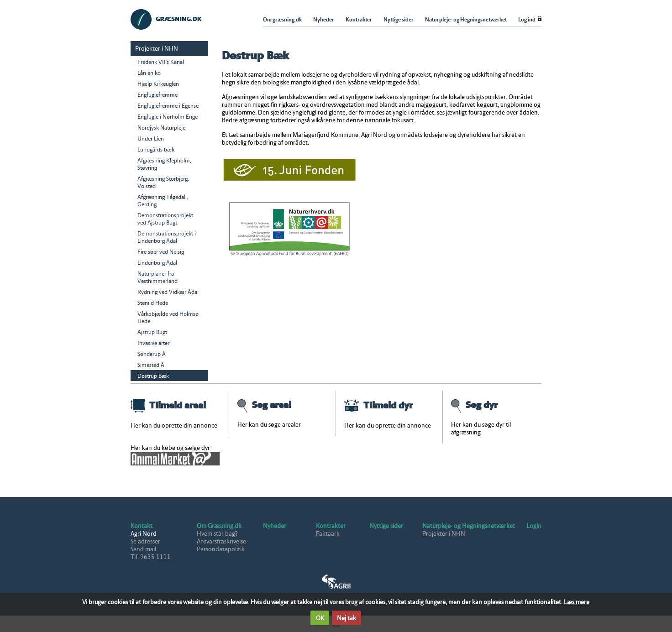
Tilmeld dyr (378, 405)
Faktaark (328, 534)
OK (320, 618)
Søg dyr (474, 405)
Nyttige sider (386, 526)
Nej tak (346, 618)
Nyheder (275, 526)
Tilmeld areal (168, 405)
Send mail (143, 549)
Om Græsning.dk (219, 526)
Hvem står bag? (217, 534)
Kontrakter (331, 526)
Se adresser (145, 541)
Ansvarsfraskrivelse (221, 541)
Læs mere (577, 602)
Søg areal (264, 405)
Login (534, 526)
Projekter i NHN (444, 534)
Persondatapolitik (221, 549)
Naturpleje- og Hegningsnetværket (469, 526)
